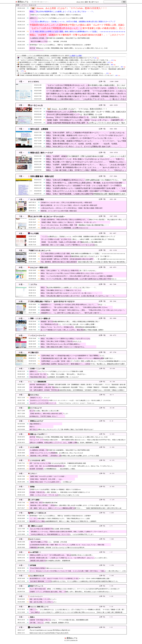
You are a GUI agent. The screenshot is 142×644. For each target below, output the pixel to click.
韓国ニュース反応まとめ (38, 513)
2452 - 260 (113, 199)
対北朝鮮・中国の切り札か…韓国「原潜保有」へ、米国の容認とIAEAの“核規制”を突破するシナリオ (60, 492)
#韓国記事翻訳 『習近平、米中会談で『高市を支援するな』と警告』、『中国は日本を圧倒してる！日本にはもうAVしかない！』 (83, 310)
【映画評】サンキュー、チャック (40, 398)
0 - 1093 (112, 576)
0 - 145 (111, 607)
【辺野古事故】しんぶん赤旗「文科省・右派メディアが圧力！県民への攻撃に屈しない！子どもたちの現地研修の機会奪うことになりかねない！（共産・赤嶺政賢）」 (83, 362)
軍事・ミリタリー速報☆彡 (40, 318)
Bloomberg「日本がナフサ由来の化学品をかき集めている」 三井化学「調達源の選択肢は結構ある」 (83, 117)
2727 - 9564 (113, 176)
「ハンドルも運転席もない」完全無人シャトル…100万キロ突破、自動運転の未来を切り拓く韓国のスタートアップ (72, 22)
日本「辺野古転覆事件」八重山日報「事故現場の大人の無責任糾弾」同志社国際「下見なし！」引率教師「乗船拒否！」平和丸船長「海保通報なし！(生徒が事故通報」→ (78, 388)
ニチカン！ (34, 474)
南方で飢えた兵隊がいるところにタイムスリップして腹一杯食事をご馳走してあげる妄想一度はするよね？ (62, 429)
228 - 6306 (112, 368)
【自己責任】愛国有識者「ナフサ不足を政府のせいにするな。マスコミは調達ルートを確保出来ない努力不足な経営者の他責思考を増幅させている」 (74, 581)
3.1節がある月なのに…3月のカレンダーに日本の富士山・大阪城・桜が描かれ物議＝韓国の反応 (72, 208)
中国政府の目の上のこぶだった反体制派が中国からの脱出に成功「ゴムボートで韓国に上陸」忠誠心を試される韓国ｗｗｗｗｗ (77, 26)
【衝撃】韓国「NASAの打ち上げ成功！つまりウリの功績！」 (48, 476)
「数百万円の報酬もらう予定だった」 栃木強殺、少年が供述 (48, 41)
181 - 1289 (112, 382)
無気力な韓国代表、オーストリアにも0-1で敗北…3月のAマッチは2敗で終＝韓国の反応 (69, 205)
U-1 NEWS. (35, 82)
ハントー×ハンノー (36, 596)
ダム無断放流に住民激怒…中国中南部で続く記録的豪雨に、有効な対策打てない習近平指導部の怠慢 (60, 38)
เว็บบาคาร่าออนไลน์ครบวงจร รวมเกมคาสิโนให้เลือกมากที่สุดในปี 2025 (50, 630)
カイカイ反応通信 (37, 199)
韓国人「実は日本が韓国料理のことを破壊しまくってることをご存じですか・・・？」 (62, 12)
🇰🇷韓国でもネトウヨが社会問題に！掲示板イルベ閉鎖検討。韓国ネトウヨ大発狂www (55, 15)
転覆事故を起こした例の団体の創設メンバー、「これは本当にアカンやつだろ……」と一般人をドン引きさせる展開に (86, 100)
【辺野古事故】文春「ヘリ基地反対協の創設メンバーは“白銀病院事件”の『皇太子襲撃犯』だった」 (73, 356)
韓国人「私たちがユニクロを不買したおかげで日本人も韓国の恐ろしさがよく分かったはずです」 (72, 273)
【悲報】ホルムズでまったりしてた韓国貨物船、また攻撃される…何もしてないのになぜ (56, 453)
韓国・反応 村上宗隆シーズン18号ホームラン (43, 602)
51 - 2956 (112, 447)
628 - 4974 (113, 267)
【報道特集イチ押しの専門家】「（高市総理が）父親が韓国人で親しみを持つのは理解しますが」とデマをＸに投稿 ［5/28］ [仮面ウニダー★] (72, 505)
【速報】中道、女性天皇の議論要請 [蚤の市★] (44, 503)
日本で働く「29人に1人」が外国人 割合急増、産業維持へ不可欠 (49, 623)
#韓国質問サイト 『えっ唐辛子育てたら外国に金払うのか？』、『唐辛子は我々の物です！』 (71, 313)
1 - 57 (111, 552)
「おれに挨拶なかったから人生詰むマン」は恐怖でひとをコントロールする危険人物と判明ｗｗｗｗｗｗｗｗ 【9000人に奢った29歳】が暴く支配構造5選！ (77, 612)
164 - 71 (112, 395)
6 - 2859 (112, 513)
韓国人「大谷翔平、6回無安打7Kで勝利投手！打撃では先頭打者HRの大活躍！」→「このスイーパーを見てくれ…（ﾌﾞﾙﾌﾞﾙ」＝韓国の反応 (77, 36)
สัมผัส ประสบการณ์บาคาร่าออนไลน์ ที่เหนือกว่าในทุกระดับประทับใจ (49, 633)
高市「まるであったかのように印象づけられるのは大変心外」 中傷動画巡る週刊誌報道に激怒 (58, 463)
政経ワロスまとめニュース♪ (41, 250)
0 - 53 (111, 617)
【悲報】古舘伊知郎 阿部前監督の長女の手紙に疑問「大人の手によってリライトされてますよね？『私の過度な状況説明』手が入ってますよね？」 (86, 124)
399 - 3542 (113, 301)
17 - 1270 (112, 500)
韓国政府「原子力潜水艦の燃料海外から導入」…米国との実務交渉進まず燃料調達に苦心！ (70, 322)
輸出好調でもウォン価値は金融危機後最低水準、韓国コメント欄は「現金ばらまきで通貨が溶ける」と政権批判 (63, 521)
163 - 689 (112, 408)
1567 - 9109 (113, 216)
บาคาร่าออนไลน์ (35, 627)
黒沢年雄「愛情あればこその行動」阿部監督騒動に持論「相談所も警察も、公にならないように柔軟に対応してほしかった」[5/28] (69, 48)
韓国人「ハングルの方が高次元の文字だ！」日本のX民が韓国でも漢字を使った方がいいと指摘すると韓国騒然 (77, 276)
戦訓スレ (32, 427)
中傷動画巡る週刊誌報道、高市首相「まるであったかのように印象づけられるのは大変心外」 (58, 548)
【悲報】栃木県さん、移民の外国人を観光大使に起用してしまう (49, 414)
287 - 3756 (113, 352)
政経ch (32, 617)
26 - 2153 (112, 473)
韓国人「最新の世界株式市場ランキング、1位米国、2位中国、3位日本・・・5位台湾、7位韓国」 (82, 144)
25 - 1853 (112, 487)
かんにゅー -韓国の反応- (39, 267)
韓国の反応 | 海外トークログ (42, 153)
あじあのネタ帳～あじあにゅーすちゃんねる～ (48, 216)
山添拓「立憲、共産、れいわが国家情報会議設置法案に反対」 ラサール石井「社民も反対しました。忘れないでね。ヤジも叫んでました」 (72, 466)
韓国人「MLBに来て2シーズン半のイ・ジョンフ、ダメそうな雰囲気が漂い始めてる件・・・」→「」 (84, 147)
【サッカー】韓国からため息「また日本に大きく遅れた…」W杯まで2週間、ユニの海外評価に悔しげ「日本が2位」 (78, 239)
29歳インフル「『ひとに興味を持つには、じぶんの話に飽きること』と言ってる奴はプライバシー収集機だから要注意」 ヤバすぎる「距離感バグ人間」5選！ (77, 610)
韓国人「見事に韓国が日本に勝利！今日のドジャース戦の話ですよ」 (63, 347)
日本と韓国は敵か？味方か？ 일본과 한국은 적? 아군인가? (53, 301)
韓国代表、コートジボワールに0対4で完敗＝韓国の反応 (59, 211)
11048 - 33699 (114, 81)
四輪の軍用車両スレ (36, 424)
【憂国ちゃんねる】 (37, 526)
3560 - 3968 (113, 129)
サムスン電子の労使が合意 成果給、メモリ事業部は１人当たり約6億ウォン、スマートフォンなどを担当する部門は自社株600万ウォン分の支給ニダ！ (75, 589)
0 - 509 (111, 586)
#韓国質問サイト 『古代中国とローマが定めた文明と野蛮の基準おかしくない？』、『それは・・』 (74, 305)
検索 (124, 2)
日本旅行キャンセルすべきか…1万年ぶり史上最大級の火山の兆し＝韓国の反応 (66, 202)
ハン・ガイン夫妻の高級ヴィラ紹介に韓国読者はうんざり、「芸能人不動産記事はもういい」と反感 (60, 518)
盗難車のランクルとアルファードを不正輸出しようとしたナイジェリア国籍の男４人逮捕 (56, 18)
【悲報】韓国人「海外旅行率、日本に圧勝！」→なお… (46, 479)
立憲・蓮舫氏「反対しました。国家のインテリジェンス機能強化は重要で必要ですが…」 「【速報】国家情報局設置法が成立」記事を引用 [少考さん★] (75, 508)
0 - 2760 (112, 565)
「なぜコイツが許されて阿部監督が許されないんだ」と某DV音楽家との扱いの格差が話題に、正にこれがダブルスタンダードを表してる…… (77, 30)
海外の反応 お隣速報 (39, 129)
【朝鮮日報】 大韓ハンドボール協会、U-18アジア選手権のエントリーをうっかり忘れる (69, 245)
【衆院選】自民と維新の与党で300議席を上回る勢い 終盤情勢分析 (50, 561)
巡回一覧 (88, 2)
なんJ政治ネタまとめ (37, 576)
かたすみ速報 (35, 447)
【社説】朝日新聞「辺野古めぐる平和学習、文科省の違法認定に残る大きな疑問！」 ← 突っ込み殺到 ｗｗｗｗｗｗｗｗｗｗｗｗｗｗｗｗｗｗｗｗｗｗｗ (83, 260)
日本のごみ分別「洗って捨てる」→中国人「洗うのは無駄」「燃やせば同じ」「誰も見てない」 (58, 374)
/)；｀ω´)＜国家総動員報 (38, 382)
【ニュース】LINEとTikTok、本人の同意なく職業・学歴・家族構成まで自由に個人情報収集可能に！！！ (75, 225)
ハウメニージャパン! (38, 336)
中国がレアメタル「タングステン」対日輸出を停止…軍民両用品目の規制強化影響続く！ (70, 327)
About (78, 2)
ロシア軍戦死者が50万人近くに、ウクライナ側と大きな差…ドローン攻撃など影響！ (68, 324)
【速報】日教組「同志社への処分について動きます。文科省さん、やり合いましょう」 (69, 222)
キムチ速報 (34, 233)
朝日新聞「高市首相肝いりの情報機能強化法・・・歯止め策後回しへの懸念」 (53, 469)
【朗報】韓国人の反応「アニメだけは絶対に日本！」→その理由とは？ (51, 482)
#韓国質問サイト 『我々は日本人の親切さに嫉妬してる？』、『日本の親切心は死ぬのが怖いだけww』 (75, 307)
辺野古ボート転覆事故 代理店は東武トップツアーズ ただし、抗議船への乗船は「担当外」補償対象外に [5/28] (64, 443)
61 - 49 (111, 421)
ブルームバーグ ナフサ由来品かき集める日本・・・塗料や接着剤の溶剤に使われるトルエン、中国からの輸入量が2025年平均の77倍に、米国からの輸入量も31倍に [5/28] (78, 441)
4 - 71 (111, 526)
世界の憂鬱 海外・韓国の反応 (42, 176)
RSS (82, 2)
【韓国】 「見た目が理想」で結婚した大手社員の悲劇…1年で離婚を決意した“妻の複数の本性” (71, 242)
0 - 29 (111, 627)
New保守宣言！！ (35, 552)
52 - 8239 (112, 434)
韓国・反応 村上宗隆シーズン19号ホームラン (43, 599)
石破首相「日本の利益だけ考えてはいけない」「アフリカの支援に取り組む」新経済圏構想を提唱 (59, 620)
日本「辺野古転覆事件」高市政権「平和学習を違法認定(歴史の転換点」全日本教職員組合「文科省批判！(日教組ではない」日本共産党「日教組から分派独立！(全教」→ (77, 391)
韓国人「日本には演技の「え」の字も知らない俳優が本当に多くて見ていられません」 (69, 271)
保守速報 (33, 565)
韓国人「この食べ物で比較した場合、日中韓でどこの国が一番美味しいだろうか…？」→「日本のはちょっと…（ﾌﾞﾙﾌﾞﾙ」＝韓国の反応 (86, 171)
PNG (28, 31)
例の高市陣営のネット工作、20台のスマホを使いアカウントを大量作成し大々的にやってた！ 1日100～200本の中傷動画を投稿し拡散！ (70, 579)
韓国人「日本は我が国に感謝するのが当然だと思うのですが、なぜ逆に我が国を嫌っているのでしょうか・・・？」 (78, 296)
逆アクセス (95, 2)
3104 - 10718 (114, 152)
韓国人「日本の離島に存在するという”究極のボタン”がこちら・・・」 (64, 290)
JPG (28, 8)
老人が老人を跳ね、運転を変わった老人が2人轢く (45, 411)
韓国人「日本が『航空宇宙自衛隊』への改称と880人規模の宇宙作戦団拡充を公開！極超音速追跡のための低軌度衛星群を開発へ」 (86, 195)
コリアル (34, 284)
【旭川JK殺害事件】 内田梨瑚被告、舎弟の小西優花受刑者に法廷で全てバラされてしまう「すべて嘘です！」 (76, 256)
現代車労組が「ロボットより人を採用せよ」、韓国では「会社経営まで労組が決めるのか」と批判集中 (60, 45)
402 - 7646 (113, 284)
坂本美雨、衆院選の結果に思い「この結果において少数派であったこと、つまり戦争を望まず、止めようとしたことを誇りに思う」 (69, 558)
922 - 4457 (113, 233)
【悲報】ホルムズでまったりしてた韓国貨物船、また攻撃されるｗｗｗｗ (65, 228)
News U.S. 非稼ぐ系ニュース (39, 607)
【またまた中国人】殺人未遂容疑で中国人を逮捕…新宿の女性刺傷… (50, 529)
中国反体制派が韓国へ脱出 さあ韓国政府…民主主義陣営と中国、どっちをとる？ (54, 377)
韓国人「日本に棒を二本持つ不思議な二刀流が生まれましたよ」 (62, 341)
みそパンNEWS (35, 539)
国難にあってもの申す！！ (39, 434)
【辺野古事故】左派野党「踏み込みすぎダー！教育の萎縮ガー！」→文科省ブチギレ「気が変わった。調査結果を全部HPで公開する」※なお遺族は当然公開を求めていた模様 (83, 365)
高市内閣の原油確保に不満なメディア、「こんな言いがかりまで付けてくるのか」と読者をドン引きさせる (86, 88)
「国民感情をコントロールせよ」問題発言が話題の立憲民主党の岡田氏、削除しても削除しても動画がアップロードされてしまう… (69, 532)
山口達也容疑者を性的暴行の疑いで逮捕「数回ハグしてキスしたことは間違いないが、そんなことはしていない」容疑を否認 (67, 545)
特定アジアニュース (37, 586)
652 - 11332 (113, 250)
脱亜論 (32, 487)
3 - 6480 (112, 539)
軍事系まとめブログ (37, 421)
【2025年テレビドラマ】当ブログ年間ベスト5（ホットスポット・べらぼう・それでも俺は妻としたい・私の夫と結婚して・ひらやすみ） (71, 400)
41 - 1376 (112, 460)
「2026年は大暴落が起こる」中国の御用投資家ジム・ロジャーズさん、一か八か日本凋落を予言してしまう (62, 534)
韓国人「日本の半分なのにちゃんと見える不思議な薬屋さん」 (61, 344)
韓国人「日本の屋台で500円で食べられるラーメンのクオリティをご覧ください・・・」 (69, 293)
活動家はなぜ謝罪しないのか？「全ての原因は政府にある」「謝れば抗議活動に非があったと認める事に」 (62, 555)
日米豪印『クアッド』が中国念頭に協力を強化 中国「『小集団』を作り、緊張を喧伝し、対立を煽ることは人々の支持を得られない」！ (71, 592)
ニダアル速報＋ (35, 500)
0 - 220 (111, 596)
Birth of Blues (35, 395)
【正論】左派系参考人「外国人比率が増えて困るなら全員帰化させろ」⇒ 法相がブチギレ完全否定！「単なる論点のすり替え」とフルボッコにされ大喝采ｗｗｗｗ (83, 221)
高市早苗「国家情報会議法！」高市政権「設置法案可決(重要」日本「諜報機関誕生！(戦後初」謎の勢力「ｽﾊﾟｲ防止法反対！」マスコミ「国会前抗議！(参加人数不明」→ (78, 386)
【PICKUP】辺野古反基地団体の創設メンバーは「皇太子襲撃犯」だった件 (74, 115)
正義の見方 (34, 353)
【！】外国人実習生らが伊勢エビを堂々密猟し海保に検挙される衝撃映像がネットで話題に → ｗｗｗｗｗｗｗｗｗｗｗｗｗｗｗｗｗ (77, 33)
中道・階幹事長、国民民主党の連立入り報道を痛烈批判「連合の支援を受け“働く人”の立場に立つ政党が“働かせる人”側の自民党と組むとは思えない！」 (83, 263)
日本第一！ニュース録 (37, 369)
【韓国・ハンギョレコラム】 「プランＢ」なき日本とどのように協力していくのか (54, 495)
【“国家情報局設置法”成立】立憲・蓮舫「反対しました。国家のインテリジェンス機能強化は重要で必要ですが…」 (78, 358)
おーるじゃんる (36, 105)
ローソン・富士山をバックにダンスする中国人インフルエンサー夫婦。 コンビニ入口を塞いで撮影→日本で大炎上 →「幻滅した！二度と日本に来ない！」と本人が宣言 (78, 572)
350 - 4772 (113, 335)
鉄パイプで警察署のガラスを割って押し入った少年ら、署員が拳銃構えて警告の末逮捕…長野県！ (72, 330)
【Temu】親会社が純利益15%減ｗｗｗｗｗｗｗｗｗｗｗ (46, 568)
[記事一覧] (102, 81)
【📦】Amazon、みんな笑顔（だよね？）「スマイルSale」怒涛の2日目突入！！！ (68, 8)
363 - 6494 (113, 318)
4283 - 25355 (114, 105)
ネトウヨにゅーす (36, 408)
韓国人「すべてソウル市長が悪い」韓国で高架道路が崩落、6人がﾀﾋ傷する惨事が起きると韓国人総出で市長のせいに (79, 279)
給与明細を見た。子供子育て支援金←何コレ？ (44, 416)
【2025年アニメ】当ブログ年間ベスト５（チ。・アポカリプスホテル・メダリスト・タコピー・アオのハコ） (62, 403)
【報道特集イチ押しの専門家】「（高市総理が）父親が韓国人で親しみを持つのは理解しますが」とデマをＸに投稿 (64, 456)
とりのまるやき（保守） (38, 460)
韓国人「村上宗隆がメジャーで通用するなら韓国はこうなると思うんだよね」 (66, 339)
